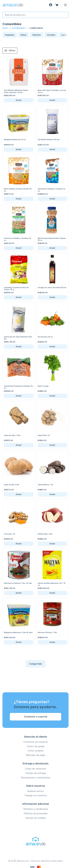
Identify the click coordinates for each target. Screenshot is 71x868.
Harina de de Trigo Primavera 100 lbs (18, 338)
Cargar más (36, 664)
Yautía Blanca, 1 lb (45, 485)
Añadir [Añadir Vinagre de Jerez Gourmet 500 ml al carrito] (52, 297)
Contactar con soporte (36, 742)
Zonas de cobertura (35, 769)
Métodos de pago (36, 755)
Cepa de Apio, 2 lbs (12, 435)
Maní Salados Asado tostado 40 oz (18, 190)
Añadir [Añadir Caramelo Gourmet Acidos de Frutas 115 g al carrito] (19, 297)
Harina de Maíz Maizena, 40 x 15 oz (52, 584)
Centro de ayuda (35, 746)
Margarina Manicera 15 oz (15, 140)
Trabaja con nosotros (36, 795)
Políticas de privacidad (36, 813)
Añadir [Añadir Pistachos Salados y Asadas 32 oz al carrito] (19, 248)
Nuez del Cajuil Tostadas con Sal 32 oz (52, 91)
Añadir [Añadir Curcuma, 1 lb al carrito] (19, 544)
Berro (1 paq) (43, 386)
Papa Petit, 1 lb (44, 435)
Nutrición (37, 35)
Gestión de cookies (36, 818)
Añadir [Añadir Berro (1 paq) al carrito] (52, 396)
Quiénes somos (35, 791)
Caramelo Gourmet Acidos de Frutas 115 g (16, 288)
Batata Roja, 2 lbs (45, 534)
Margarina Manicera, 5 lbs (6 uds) (18, 632)
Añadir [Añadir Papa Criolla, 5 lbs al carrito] (19, 494)
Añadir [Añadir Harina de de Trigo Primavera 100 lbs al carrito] (19, 347)
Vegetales (10, 35)
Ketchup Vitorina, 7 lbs (47, 632)
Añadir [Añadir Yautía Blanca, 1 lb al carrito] (52, 494)
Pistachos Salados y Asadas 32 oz (18, 239)
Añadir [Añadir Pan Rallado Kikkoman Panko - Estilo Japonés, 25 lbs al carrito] (19, 100)
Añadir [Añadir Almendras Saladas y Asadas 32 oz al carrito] (52, 199)
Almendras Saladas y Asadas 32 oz (52, 190)
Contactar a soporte (36, 717)
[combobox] (35, 15)
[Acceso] (51, 5)
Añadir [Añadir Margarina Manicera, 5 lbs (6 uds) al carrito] (19, 642)
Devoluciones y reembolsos (36, 778)
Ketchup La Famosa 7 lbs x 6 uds (18, 583)
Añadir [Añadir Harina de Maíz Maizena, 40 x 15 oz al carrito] (52, 593)
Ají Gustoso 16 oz (45, 337)
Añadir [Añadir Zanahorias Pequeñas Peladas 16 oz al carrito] (19, 396)
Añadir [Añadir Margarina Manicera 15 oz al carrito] (19, 149)
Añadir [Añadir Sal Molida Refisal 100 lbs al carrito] (52, 149)
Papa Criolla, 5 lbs (12, 485)
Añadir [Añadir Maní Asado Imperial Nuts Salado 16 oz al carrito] (52, 248)
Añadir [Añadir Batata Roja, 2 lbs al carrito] (52, 544)
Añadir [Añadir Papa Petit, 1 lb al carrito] (52, 445)
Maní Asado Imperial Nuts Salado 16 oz (52, 239)
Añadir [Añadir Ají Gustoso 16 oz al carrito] (52, 347)
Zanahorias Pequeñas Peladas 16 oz (18, 387)
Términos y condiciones (36, 809)
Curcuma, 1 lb (10, 534)
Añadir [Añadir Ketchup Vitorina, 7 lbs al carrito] (52, 642)
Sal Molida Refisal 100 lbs (49, 140)
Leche (64, 35)
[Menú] (65, 5)
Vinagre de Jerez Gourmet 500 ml (52, 287)
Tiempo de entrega (35, 773)
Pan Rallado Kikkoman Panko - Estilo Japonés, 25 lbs (17, 91)
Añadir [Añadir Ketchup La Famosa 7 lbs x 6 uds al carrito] (19, 593)
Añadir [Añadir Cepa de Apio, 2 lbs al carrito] (19, 445)
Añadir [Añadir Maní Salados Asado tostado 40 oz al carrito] (19, 199)
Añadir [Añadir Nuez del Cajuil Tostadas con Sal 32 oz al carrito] (52, 100)
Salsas (23, 35)
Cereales (51, 35)
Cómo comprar (35, 751)
